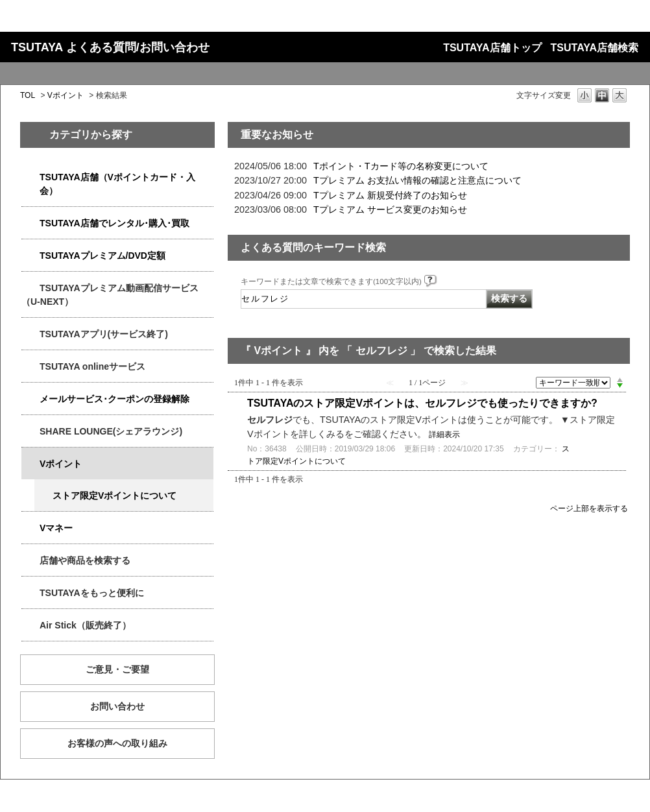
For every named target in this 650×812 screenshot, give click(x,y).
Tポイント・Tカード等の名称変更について (401, 166)
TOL (28, 95)
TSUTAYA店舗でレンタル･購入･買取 (114, 223)
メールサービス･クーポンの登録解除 (114, 399)
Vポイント (66, 95)
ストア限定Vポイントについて (114, 496)
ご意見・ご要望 (117, 669)
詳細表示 (444, 435)
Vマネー (56, 528)
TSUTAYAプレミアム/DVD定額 (102, 256)
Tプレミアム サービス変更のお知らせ (390, 209)
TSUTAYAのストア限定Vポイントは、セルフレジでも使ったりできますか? (422, 403)
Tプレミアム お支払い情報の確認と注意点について (417, 180)
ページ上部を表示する (589, 508)
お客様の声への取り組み (117, 743)
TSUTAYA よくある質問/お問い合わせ (110, 47)
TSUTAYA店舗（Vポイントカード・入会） (117, 184)
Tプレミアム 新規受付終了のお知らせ (390, 195)
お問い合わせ (117, 706)
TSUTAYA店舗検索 (595, 48)
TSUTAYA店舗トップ (492, 48)
